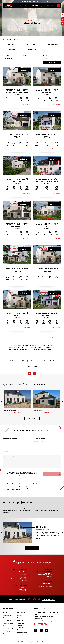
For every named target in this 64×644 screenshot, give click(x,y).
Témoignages (21, 612)
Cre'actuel (25, 642)
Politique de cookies (23, 630)
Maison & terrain (37, 5)
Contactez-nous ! (32, 366)
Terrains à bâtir (50, 5)
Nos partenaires (41, 624)
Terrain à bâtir (8, 626)
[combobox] (12, 58)
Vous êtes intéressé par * (11, 438)
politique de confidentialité (34, 488)
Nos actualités (42, 2)
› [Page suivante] (59, 337)
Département (7, 56)
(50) (12, 49)
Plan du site (21, 623)
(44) (52, 44)
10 (56, 337)
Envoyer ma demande (52, 474)
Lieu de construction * (39, 438)
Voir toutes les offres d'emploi (44, 621)
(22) (12, 44)
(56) (32, 49)
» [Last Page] (60, 337)
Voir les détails (26, 104)
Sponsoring (20, 620)
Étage (45, 56)
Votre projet (7, 615)
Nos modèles (24, 5)
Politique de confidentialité (22, 626)
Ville (25, 56)
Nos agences (50, 2)
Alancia (44, 642)
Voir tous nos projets (32, 420)
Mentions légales (22, 633)
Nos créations (7, 618)
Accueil (4, 39)
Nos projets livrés (8, 629)
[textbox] (12, 58)
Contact (20, 615)
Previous (4, 409)
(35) (32, 44)
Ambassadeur (21, 618)
